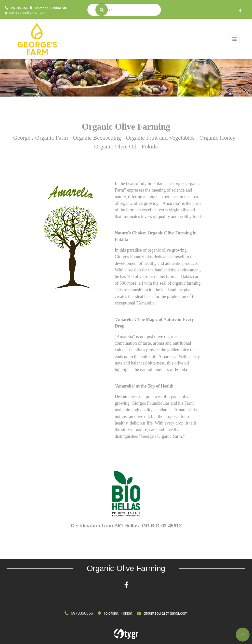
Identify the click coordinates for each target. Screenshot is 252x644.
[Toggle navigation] (235, 39)
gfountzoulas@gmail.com (26, 13)
